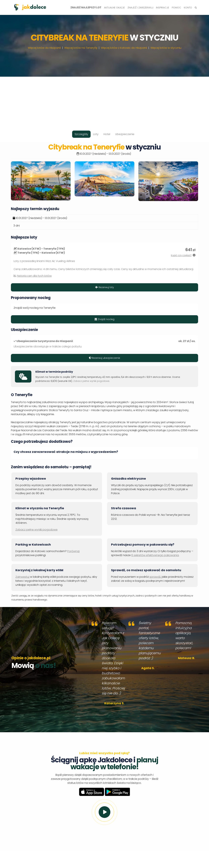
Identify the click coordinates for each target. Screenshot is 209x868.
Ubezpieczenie (125, 134)
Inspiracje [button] (163, 7)
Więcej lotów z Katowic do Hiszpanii (124, 48)
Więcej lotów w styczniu (166, 48)
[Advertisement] (104, 100)
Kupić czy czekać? (181, 255)
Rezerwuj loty (105, 287)
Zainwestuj (22, 577)
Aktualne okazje (114, 7)
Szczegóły (81, 134)
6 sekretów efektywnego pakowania (155, 555)
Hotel (107, 134)
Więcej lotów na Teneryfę (81, 48)
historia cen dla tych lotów (34, 276)
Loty (96, 134)
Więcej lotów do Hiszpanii (44, 48)
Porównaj (73, 551)
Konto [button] (188, 7)
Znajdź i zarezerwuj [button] (140, 7)
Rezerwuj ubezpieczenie (104, 358)
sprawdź (155, 577)
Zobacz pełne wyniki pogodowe (91, 381)
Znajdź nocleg (104, 319)
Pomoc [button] (176, 7)
